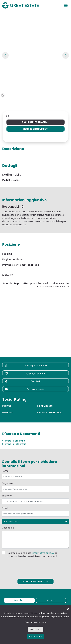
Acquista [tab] (19, 600)
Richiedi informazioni (35, 122)
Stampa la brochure (14, 441)
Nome (5, 471)
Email (5, 508)
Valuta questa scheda (26, 366)
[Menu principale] (66, 5)
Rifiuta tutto (35, 629)
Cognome (7, 483)
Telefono (7, 496)
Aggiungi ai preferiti (25, 373)
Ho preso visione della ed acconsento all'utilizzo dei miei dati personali (32, 555)
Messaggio (8, 528)
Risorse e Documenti (35, 129)
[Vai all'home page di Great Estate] (20, 5)
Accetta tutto (35, 636)
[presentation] (36, 567)
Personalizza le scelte (36, 622)
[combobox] (5, 501)
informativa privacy (43, 553)
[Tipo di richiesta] (35, 521)
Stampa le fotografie (14, 444)
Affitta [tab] (51, 600)
